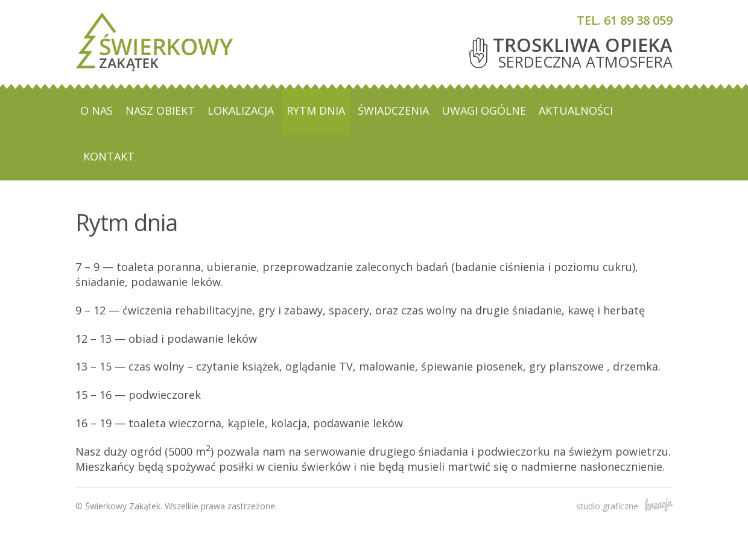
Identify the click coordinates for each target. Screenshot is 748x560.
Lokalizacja (241, 110)
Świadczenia (393, 110)
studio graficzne (624, 506)
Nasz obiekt (160, 110)
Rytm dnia (316, 110)
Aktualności (576, 110)
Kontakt (109, 156)
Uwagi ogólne (484, 110)
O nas (97, 110)
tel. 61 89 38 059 (625, 20)
